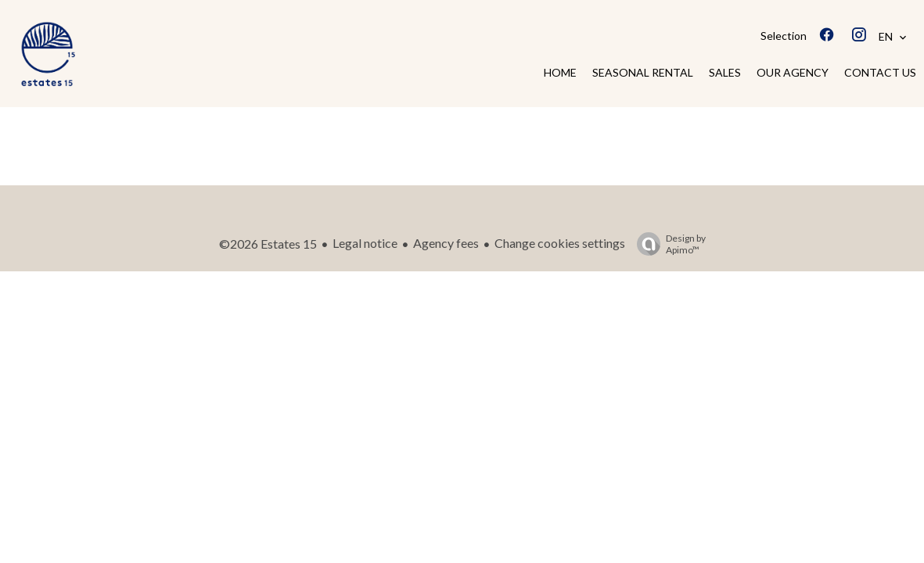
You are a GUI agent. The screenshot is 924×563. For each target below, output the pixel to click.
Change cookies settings (560, 243)
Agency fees (446, 243)
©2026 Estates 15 (268, 244)
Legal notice (365, 243)
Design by (667, 244)
